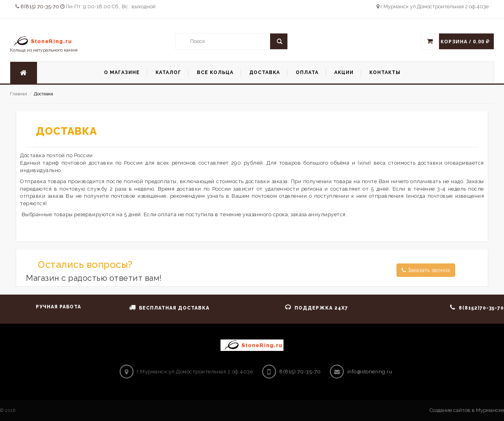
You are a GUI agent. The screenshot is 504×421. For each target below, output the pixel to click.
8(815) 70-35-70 (40, 6)
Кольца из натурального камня (44, 44)
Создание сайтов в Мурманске (467, 410)
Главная (19, 94)
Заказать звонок (426, 270)
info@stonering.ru (370, 372)
